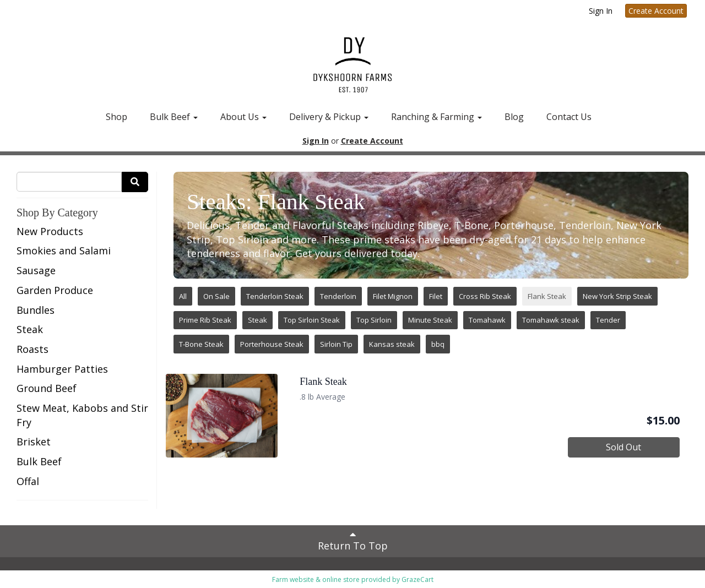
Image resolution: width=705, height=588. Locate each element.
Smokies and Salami (64, 251)
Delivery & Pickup (329, 117)
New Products (50, 231)
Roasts (32, 349)
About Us (243, 117)
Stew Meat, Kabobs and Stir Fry (82, 415)
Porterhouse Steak (272, 344)
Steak (30, 329)
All (183, 296)
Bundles (36, 310)
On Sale (216, 296)
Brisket (34, 442)
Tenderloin (338, 296)
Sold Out (623, 447)
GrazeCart (417, 579)
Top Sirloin (374, 320)
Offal (28, 481)
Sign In (601, 11)
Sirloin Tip (336, 344)
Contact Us (569, 117)
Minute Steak (430, 320)
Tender (608, 320)
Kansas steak (392, 344)
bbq (438, 344)
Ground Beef (47, 388)
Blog (514, 117)
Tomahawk (487, 320)
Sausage (36, 270)
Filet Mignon (393, 296)
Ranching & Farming (436, 117)
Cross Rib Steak (485, 296)
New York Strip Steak (617, 296)
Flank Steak (547, 296)
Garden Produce (55, 290)
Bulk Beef (174, 117)
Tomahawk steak (551, 320)
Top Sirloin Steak (312, 320)
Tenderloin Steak (275, 296)
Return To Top (353, 541)
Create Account (656, 11)
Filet (436, 296)
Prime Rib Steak (205, 320)
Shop (116, 117)
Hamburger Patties (62, 369)
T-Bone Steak (201, 344)
